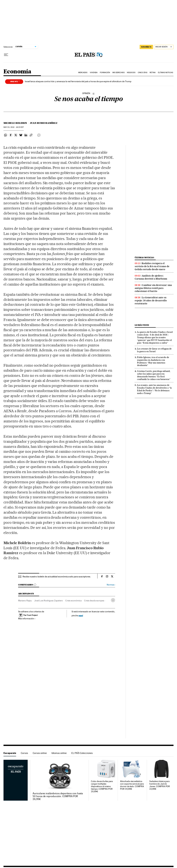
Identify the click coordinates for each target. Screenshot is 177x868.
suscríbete (146, 47)
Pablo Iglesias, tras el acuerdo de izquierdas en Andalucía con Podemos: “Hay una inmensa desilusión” (153, 361)
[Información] (94, 94)
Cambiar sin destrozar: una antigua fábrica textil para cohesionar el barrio (153, 288)
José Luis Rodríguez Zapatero (49, 601)
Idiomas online (59, 753)
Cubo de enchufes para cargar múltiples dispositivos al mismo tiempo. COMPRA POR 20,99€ (102, 786)
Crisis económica (73, 601)
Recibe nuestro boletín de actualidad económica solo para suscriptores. (57, 577)
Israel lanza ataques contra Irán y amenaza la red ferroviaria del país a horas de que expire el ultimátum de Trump (78, 81)
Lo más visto (142, 325)
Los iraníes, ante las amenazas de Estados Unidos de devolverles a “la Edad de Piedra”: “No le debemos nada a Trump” (154, 389)
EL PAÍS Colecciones (82, 753)
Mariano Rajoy (25, 601)
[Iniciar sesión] (164, 47)
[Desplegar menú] (6, 55)
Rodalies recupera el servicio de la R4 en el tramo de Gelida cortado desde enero (152, 266)
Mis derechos (118, 73)
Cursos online (40, 753)
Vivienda (94, 73)
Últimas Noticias (165, 73)
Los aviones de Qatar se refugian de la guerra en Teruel (154, 350)
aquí (81, 615)
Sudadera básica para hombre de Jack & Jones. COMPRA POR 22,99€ (160, 785)
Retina (153, 73)
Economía (17, 72)
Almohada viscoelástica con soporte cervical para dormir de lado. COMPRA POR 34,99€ (132, 785)
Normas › (111, 585)
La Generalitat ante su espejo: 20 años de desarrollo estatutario (151, 301)
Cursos (24, 753)
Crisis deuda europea (94, 601)
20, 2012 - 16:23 (14, 127)
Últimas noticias (144, 258)
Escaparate (10, 753)
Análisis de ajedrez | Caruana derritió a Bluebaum (151, 277)
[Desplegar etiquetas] (113, 600)
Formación (105, 73)
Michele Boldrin (15, 123)
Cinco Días (143, 73)
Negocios (131, 73)
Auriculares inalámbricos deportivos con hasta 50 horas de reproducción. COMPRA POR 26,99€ (58, 796)
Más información (27, 619)
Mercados (83, 73)
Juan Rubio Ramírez (44, 123)
